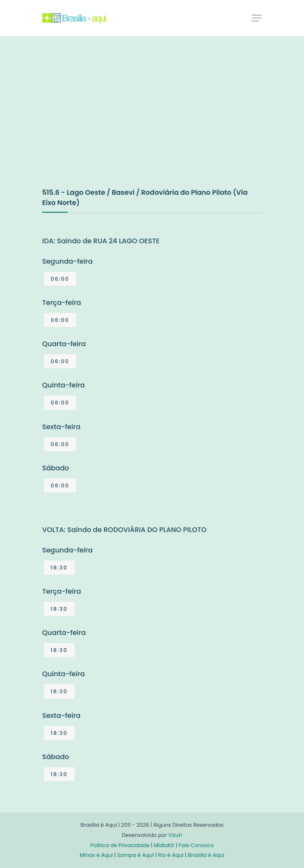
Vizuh (175, 835)
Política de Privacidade (120, 845)
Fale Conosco (196, 845)
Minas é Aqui (96, 855)
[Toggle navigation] (257, 18)
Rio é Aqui (171, 855)
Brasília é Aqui (206, 855)
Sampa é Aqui (135, 855)
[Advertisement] (106, 121)
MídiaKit (164, 845)
